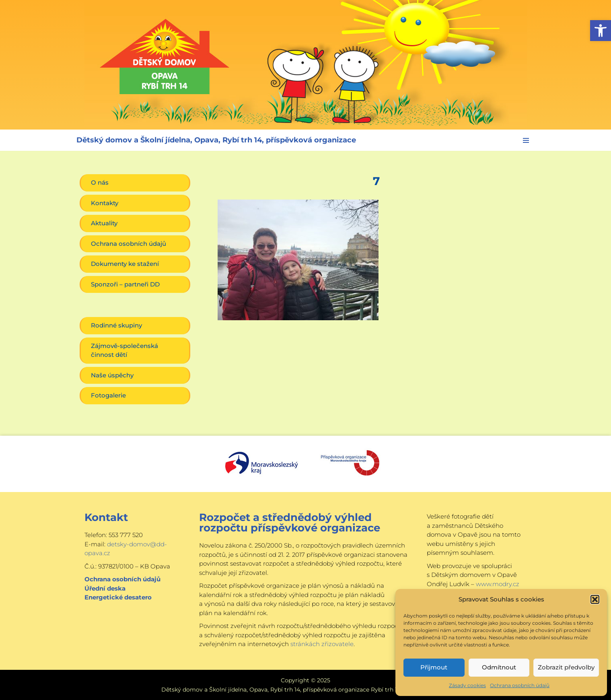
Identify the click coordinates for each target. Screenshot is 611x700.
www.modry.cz (498, 584)
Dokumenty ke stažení (125, 264)
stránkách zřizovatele (322, 644)
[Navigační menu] (526, 140)
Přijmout (434, 667)
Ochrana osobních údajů (520, 685)
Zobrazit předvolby (566, 667)
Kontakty (105, 203)
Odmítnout (499, 667)
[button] (601, 31)
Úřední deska (105, 588)
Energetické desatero (118, 597)
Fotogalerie (108, 395)
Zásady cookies (467, 685)
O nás (100, 182)
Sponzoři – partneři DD (125, 284)
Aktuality (104, 223)
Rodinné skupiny (116, 325)
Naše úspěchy (112, 375)
